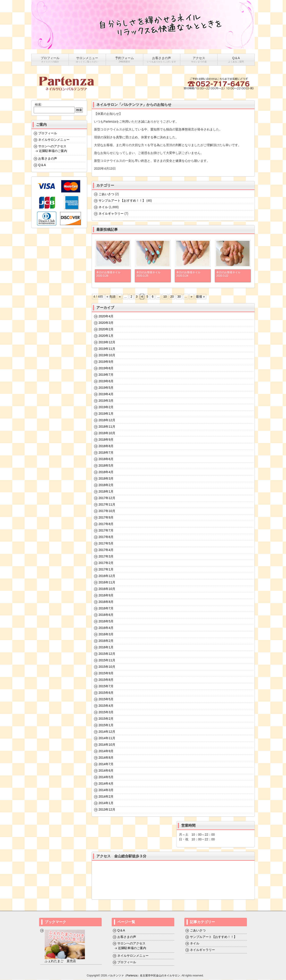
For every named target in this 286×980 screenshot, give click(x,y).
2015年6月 (106, 693)
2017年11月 (107, 505)
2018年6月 (106, 459)
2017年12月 (107, 498)
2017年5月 (106, 544)
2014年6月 (106, 771)
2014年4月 (106, 784)
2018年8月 (106, 446)
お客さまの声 (48, 159)
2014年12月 (107, 732)
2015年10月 (107, 667)
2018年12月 (107, 420)
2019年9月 (106, 362)
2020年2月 (106, 329)
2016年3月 (106, 634)
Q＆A (42, 165)
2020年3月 (106, 323)
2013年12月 (107, 810)
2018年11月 (107, 427)
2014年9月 (106, 751)
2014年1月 (106, 803)
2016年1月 (106, 647)
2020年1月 (106, 336)
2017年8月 (106, 524)
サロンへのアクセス (52, 146)
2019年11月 (107, 349)
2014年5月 (106, 777)
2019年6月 (106, 381)
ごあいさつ (106, 194)
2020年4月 (106, 316)
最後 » (200, 297)
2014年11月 (107, 738)
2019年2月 (106, 407)
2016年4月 (106, 628)
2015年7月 (106, 686)
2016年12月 (107, 576)
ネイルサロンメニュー (54, 140)
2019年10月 (107, 355)
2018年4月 (106, 472)
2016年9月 (106, 596)
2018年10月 (107, 433)
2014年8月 (106, 758)
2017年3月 (106, 557)
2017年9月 (106, 518)
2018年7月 (106, 453)
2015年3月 (106, 712)
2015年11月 (107, 660)
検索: (38, 105)
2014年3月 (106, 790)
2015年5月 (106, 699)
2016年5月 (106, 621)
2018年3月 (106, 479)
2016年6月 (106, 615)
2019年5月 (106, 388)
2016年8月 (106, 602)
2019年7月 (106, 375)
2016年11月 (107, 583)
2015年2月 (106, 719)
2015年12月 (107, 654)
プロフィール (48, 133)
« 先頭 (111, 297)
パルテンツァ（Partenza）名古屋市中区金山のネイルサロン (144, 976)
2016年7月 (106, 608)
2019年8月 (106, 368)
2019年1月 (106, 414)
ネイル (103, 207)
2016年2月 (106, 641)
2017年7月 (106, 531)
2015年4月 (106, 706)
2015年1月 (106, 725)
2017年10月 (107, 511)
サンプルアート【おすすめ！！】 (122, 201)
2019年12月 (107, 342)
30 (179, 297)
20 (172, 297)
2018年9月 (106, 440)
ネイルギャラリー (111, 214)
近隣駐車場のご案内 (53, 151)
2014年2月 (106, 797)
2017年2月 (106, 563)
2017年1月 (106, 570)
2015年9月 (106, 673)
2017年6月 (106, 537)
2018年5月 (106, 466)
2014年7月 (106, 764)
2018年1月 (106, 492)
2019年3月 (106, 401)
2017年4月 (106, 550)
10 (165, 297)
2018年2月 (106, 485)
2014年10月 (107, 745)
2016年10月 (107, 589)
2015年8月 (106, 680)
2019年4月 (106, 394)
